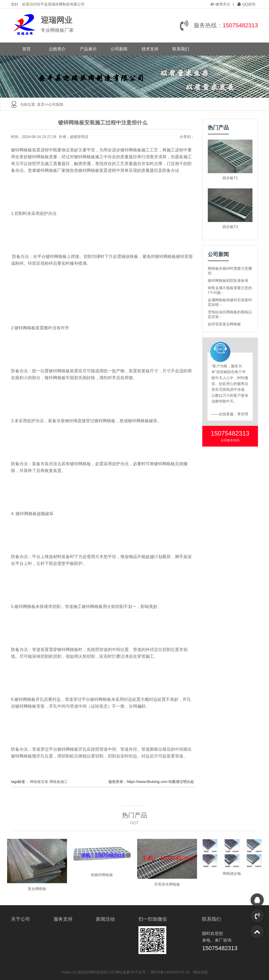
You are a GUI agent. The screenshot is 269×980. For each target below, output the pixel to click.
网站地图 (200, 972)
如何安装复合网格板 (224, 324)
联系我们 (181, 49)
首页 (27, 49)
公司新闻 (119, 49)
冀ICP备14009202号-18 (170, 972)
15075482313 (240, 25)
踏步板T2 (230, 178)
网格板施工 (59, 782)
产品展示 (88, 49)
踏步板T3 (230, 227)
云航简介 (57, 49)
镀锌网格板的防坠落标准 (228, 280)
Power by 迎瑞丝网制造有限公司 (88, 972)
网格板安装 (39, 782)
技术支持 (150, 49)
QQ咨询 (246, 4)
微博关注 (220, 4)
